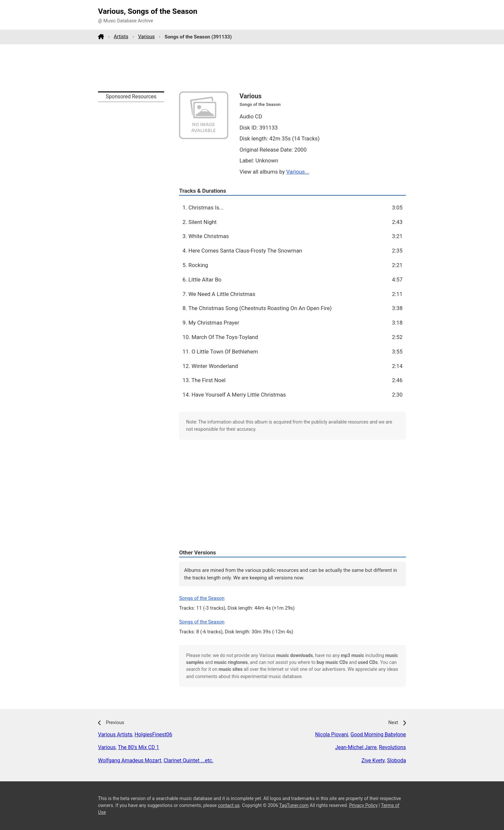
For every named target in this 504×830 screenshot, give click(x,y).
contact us (229, 805)
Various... (298, 172)
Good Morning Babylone (378, 734)
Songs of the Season (202, 598)
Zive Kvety (373, 760)
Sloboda (396, 760)
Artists (121, 37)
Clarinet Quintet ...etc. (189, 760)
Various (147, 37)
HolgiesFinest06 (153, 734)
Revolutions (392, 747)
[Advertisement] (252, 68)
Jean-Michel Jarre (356, 747)
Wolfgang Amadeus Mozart (130, 760)
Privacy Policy (363, 805)
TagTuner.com (294, 805)
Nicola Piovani (332, 734)
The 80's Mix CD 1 (138, 747)
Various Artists (115, 734)
